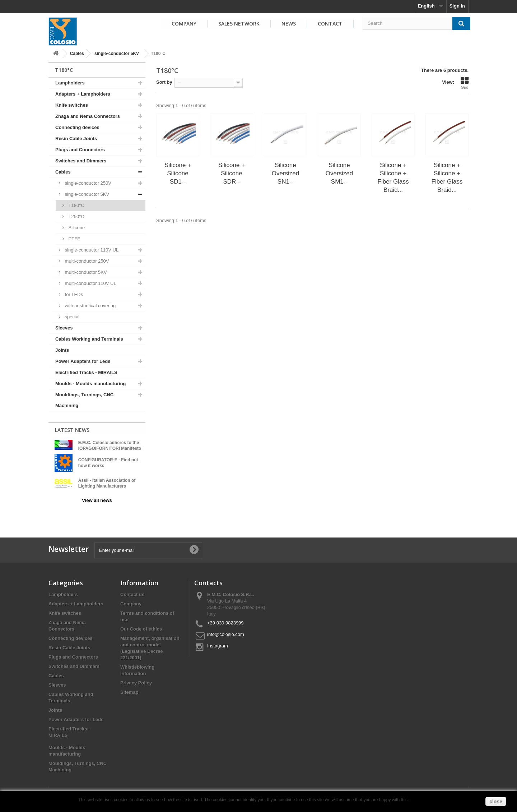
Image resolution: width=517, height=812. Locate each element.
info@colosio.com (226, 631)
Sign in (457, 6)
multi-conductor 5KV (85, 272)
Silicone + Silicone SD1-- (178, 173)
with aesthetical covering (90, 306)
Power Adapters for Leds (83, 361)
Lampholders (70, 83)
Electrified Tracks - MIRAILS (86, 372)
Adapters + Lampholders (83, 94)
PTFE (74, 239)
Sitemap (129, 689)
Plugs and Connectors (80, 150)
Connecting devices (77, 127)
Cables (77, 54)
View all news (97, 500)
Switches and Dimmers (81, 161)
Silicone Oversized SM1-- (339, 173)
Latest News (72, 430)
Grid (465, 83)
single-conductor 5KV (117, 54)
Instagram (218, 643)
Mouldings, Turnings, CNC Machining (84, 400)
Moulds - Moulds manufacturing (90, 384)
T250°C (76, 216)
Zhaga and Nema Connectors (88, 116)
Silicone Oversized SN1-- (286, 173)
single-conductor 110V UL (91, 250)
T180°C (76, 205)
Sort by (164, 82)
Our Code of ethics (141, 626)
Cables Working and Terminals (89, 339)
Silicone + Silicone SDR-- (232, 173)
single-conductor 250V (87, 183)
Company (184, 24)
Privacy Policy (136, 680)
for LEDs (73, 294)
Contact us (132, 591)
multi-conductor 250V (86, 261)
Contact (330, 24)
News (289, 24)
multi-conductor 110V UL (90, 283)
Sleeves (64, 328)
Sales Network (239, 24)
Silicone (76, 228)
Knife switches (72, 105)
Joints (62, 350)
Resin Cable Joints (76, 139)
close (496, 802)
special (71, 317)
